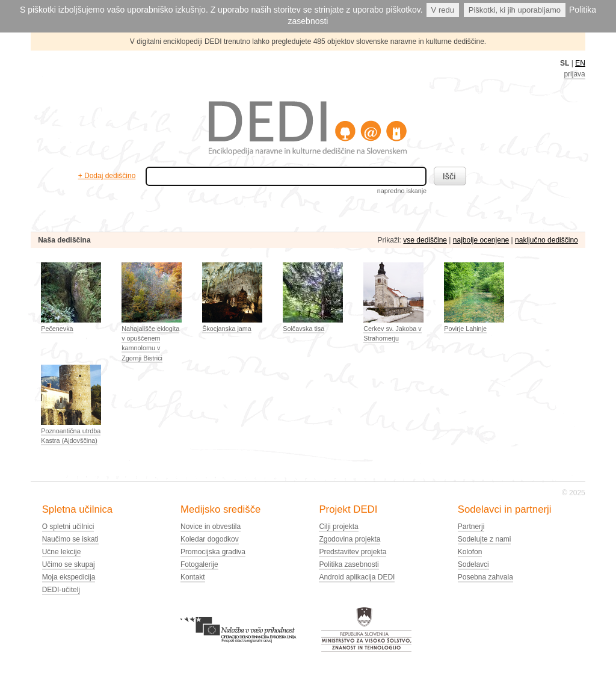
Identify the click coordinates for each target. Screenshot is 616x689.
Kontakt (193, 577)
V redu (443, 10)
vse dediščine (425, 240)
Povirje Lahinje (465, 329)
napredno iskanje (402, 191)
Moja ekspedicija (69, 577)
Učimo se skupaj (69, 564)
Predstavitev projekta (353, 552)
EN (580, 63)
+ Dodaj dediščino (107, 176)
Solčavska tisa (303, 329)
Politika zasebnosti (349, 564)
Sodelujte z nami (485, 539)
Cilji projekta (338, 527)
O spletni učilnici (68, 527)
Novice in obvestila (211, 527)
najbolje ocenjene (481, 240)
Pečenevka (57, 329)
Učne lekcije (62, 552)
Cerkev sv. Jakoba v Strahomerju (392, 333)
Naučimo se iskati (70, 539)
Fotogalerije (199, 564)
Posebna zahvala (485, 577)
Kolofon (470, 552)
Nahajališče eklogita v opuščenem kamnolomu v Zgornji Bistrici (150, 343)
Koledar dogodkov (210, 539)
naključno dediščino (547, 240)
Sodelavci (473, 564)
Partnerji (471, 527)
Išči (449, 176)
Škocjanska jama (227, 329)
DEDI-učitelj (61, 590)
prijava (574, 74)
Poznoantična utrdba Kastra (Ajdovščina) (71, 436)
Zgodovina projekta (350, 539)
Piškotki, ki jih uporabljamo (515, 10)
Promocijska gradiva (213, 552)
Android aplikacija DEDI (357, 577)
